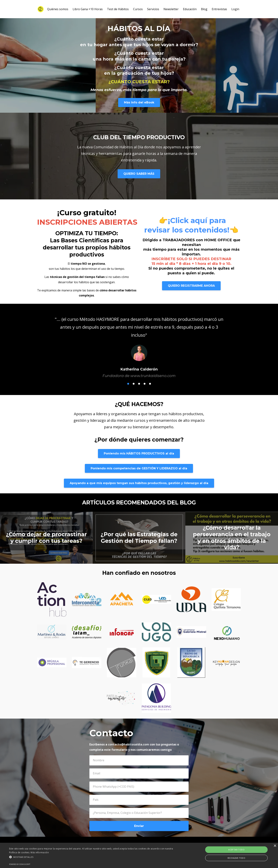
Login (235, 9)
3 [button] (139, 384)
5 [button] (150, 384)
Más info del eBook (139, 102)
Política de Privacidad (161, 846)
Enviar (139, 826)
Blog (204, 9)
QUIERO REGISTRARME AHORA (191, 286)
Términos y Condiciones (196, 846)
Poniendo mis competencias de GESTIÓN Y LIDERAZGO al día (139, 468)
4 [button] (145, 384)
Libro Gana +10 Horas (88, 9)
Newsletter (171, 9)
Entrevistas (219, 9)
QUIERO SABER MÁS (139, 174)
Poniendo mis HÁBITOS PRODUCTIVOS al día (139, 453)
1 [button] (128, 384)
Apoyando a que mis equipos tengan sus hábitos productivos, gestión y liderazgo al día (139, 483)
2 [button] (134, 384)
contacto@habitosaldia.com (129, 744)
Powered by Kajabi (228, 846)
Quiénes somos (58, 9)
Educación (190, 9)
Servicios (153, 9)
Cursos (138, 9)
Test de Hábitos (118, 9)
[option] (139, 344)
